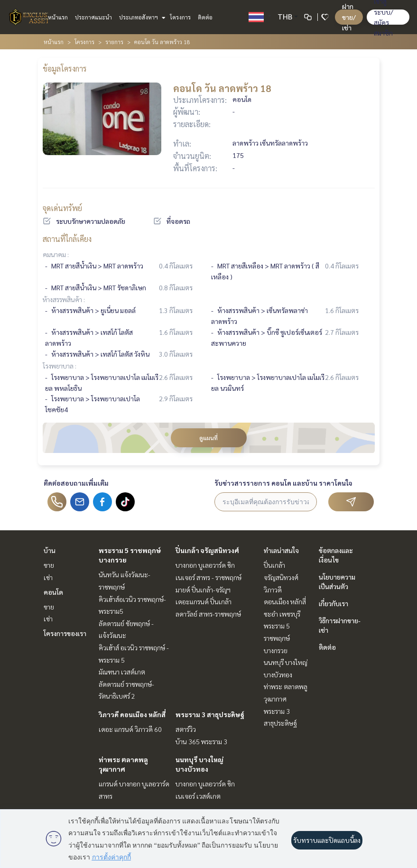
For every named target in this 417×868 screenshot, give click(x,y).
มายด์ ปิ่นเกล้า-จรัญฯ (203, 590)
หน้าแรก (58, 17)
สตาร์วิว (186, 729)
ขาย (49, 565)
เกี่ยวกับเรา (334, 603)
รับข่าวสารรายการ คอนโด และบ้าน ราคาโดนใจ (283, 483)
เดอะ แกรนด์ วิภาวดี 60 (130, 729)
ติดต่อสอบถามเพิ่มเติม (76, 483)
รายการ (114, 42)
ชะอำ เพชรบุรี (282, 614)
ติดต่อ (205, 17)
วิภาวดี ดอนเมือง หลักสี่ (132, 714)
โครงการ (180, 17)
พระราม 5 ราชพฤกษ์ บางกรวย (277, 638)
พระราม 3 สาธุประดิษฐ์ (210, 714)
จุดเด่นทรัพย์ (62, 208)
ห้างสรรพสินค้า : (64, 299)
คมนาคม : (56, 254)
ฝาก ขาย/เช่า (349, 17)
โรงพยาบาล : (60, 366)
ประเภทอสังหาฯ (141, 17)
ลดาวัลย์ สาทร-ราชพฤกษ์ (208, 614)
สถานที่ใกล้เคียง (67, 239)
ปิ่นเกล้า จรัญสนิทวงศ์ (207, 550)
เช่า (48, 577)
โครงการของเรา (65, 633)
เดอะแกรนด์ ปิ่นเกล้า (204, 601)
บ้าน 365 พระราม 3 (201, 741)
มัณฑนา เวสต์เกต (122, 672)
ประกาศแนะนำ (93, 17)
